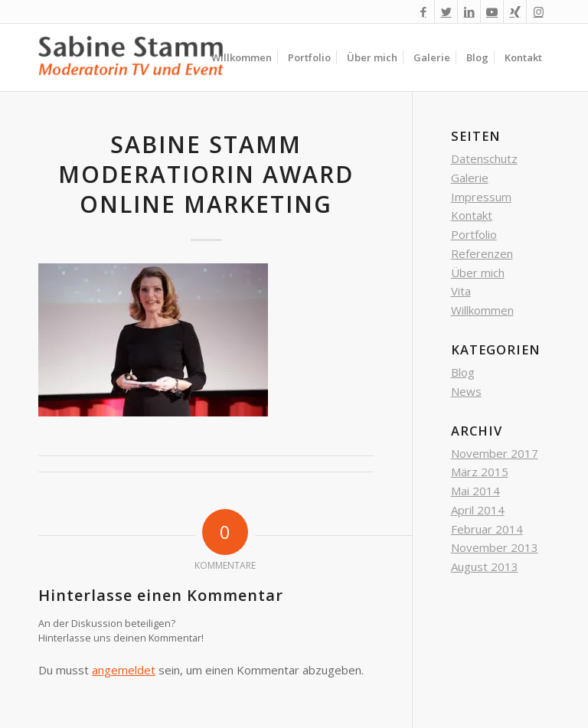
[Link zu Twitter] (446, 11)
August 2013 (485, 566)
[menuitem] (242, 57)
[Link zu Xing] (515, 11)
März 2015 (480, 472)
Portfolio (474, 234)
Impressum (481, 197)
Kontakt (472, 215)
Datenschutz (484, 158)
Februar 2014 (487, 529)
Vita (461, 291)
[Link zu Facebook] (423, 11)
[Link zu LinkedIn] (469, 11)
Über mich (478, 273)
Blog (463, 372)
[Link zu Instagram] (538, 11)
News (466, 391)
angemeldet (124, 670)
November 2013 (495, 547)
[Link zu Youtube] (492, 11)
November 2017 (495, 453)
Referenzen (482, 253)
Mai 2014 (475, 491)
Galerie (470, 178)
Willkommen (482, 310)
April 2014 (478, 510)
